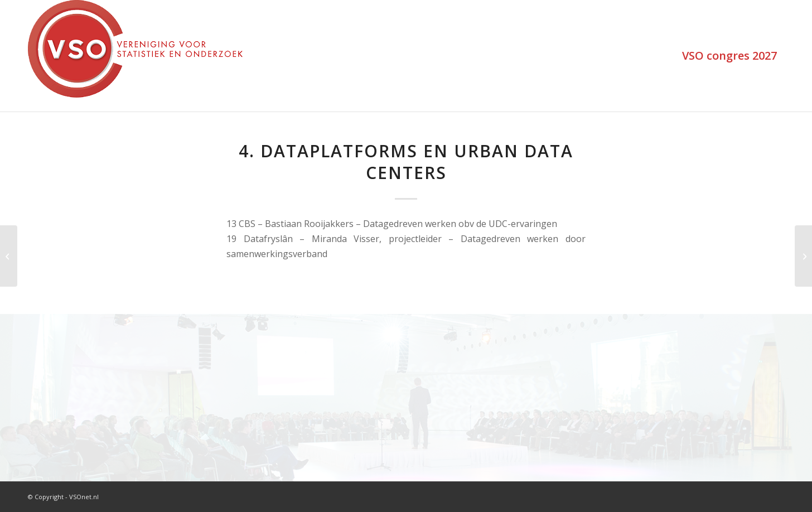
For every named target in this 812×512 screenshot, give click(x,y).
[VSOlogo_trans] (135, 56)
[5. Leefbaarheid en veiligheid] (803, 256)
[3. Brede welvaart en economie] (9, 256)
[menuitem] (729, 56)
